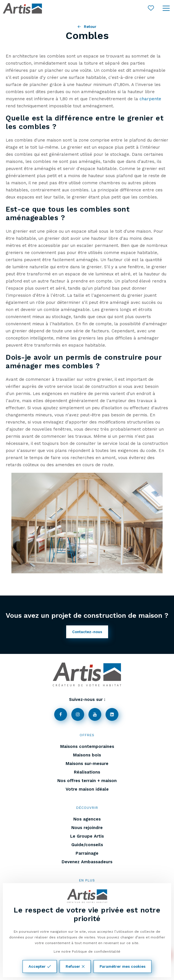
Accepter (40, 966)
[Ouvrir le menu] (166, 9)
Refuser (75, 966)
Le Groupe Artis (87, 836)
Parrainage (87, 853)
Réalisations (87, 772)
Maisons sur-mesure (87, 764)
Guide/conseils (87, 845)
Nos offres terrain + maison (87, 781)
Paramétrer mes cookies (123, 966)
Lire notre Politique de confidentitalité (87, 952)
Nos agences (87, 819)
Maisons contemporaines (87, 746)
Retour (87, 27)
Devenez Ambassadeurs (87, 862)
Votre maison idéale (87, 789)
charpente (150, 99)
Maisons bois (87, 755)
